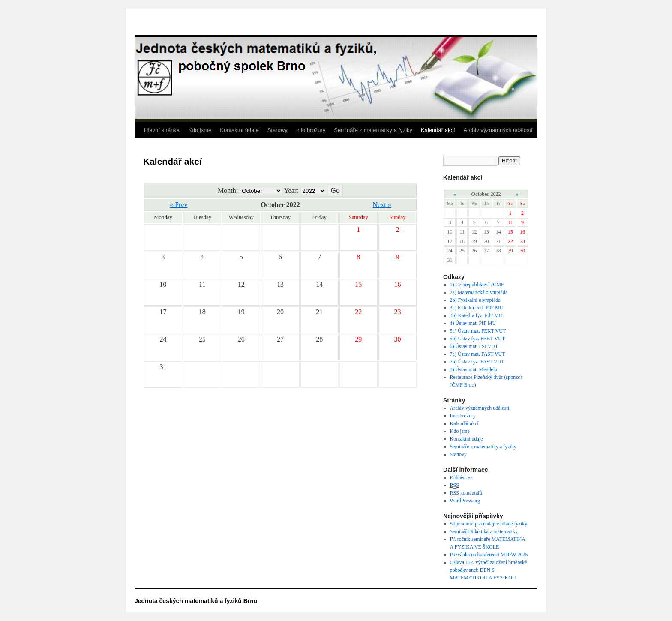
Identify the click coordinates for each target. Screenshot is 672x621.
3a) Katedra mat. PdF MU (477, 308)
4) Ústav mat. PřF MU (473, 323)
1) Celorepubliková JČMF (477, 285)
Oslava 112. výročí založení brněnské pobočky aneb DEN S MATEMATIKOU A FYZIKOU (489, 570)
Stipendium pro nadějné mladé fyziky (489, 524)
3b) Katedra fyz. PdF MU (476, 315)
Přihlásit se (461, 477)
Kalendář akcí (438, 130)
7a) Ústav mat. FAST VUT (478, 354)
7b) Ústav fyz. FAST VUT (477, 362)
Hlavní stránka (162, 130)
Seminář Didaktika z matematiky (484, 531)
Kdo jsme (200, 130)
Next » (382, 205)
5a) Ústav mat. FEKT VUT (478, 331)
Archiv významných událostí (498, 130)
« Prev (178, 205)
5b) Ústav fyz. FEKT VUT (478, 339)
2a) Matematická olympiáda (479, 292)
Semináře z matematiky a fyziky (373, 130)
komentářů (466, 493)
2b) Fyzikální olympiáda (475, 300)
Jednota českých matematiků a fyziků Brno (196, 601)
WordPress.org (465, 501)
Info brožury (311, 130)
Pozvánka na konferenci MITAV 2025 (489, 555)
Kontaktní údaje (239, 130)
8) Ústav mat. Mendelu (474, 369)
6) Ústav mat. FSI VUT (474, 346)
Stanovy (277, 130)
